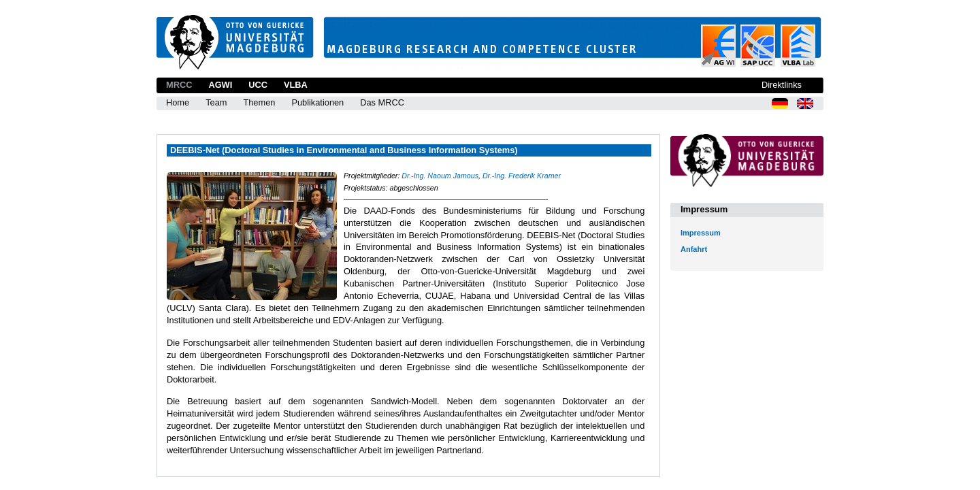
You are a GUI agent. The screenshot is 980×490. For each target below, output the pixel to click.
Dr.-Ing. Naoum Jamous (440, 176)
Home (178, 102)
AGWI (220, 85)
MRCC (179, 85)
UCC (258, 85)
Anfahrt (694, 249)
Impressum (701, 233)
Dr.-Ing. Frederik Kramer (522, 176)
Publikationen (317, 102)
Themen (259, 102)
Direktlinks (782, 85)
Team (216, 102)
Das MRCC (382, 102)
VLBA (296, 85)
